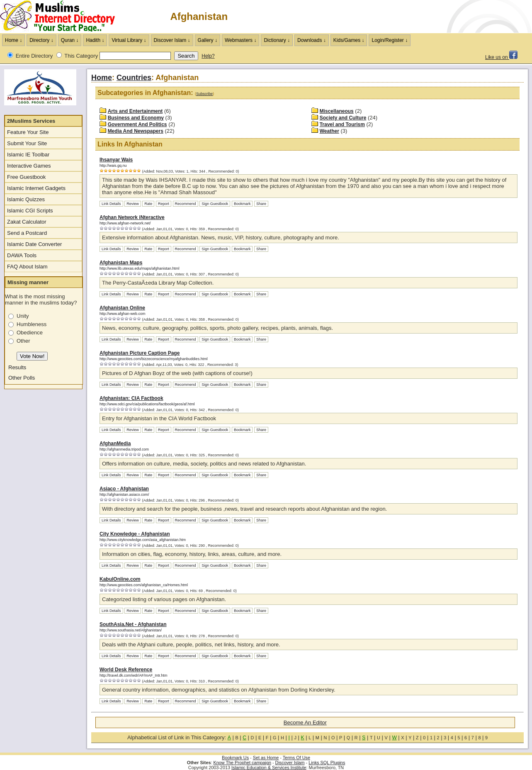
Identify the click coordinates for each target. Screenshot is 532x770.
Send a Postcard (27, 233)
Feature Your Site (28, 132)
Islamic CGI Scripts (30, 211)
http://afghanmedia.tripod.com (124, 449)
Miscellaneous (337, 111)
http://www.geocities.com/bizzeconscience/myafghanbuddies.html (154, 359)
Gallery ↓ (208, 40)
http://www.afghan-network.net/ (125, 223)
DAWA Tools (22, 255)
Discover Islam (290, 763)
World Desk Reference (126, 670)
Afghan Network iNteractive (132, 217)
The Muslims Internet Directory (62, 17)
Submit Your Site (27, 143)
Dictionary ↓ (277, 40)
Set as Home (266, 758)
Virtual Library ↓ (129, 40)
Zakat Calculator (27, 222)
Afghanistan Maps (121, 263)
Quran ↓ (70, 40)
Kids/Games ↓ (349, 40)
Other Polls (22, 378)
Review (133, 204)
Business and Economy (136, 118)
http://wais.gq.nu (113, 166)
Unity (23, 316)
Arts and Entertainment (135, 111)
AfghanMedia (115, 443)
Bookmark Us (235, 758)
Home (102, 78)
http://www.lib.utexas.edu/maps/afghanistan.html (140, 268)
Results (17, 367)
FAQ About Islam (27, 267)
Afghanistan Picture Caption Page (140, 353)
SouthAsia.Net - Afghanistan (133, 624)
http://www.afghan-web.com (123, 314)
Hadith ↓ (95, 40)
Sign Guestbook (215, 204)
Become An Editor (305, 722)
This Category (81, 56)
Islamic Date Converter (34, 244)
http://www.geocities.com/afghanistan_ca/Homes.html (144, 585)
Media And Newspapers (136, 131)
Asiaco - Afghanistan (124, 489)
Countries (134, 78)
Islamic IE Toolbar (28, 155)
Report (164, 204)
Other (23, 341)
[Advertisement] (435, 17)
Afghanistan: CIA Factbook (131, 398)
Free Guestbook (26, 177)
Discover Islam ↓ (172, 40)
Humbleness (32, 324)
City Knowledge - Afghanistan (135, 534)
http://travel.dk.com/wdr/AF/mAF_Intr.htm (134, 675)
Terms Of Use (296, 758)
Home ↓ (13, 40)
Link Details (111, 204)
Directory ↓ (41, 40)
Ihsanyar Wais (116, 160)
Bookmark (242, 204)
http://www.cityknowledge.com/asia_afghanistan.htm (143, 540)
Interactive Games (29, 166)
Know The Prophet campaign (242, 763)
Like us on (501, 57)
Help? (208, 56)
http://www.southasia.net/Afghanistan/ (131, 630)
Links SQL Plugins (327, 763)
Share (261, 204)
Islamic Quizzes (26, 199)
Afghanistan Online (122, 308)
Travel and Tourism (342, 124)
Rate (148, 204)
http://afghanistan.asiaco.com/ (124, 495)
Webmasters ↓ (240, 40)
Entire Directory (34, 56)
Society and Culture (343, 118)
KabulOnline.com (120, 579)
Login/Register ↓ (390, 40)
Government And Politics (137, 124)
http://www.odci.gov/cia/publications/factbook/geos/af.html (147, 404)
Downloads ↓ (312, 40)
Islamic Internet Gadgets (36, 188)
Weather (329, 131)
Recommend (186, 204)
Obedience (30, 333)
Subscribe (204, 94)
